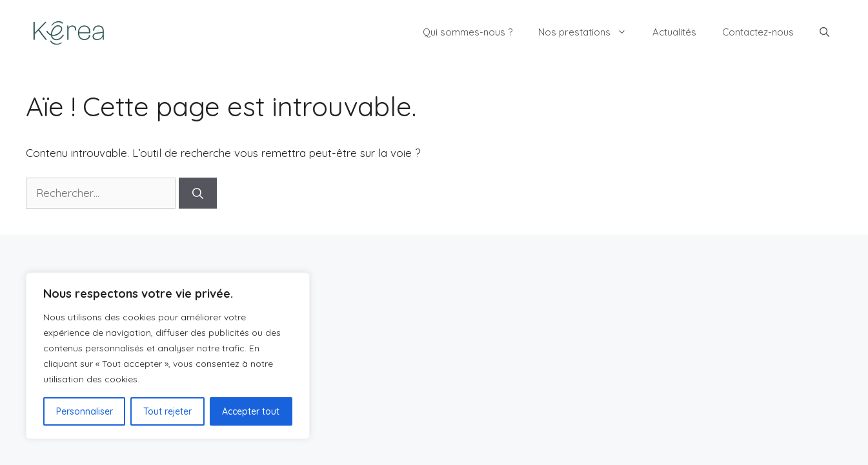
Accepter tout (251, 411)
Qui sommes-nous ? (468, 32)
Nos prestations (589, 32)
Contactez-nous (758, 32)
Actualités (674, 32)
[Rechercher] (198, 193)
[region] (168, 356)
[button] (824, 32)
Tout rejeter (167, 411)
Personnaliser (85, 411)
